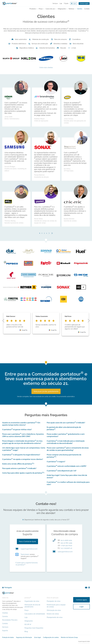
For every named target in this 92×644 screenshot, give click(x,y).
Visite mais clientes (46, 68)
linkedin (89, 588)
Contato (5, 624)
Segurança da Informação (24, 637)
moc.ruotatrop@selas (65, 552)
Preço (27, 610)
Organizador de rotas (32, 601)
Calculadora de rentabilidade (35, 614)
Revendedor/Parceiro (10, 620)
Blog (26, 631)
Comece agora (84, 4)
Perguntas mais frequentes (34, 628)
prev (3, 321)
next (89, 321)
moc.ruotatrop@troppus (29, 549)
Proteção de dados (8, 637)
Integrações (29, 621)
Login (81, 607)
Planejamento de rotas (55, 617)
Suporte (5, 631)
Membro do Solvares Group (69, 637)
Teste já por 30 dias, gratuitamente (46, 391)
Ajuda (66, 3)
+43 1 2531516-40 (66, 548)
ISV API (27, 624)
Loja (61, 3)
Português (8, 588)
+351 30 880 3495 (66, 543)
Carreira (5, 616)
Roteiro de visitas (53, 614)
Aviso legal (37, 637)
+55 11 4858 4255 (66, 540)
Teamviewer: (25, 554)
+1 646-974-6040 (66, 546)
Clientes (5, 613)
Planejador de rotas (54, 601)
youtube (86, 588)
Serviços (55, 3)
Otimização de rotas (54, 610)
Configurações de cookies (51, 637)
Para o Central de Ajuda (27, 541)
